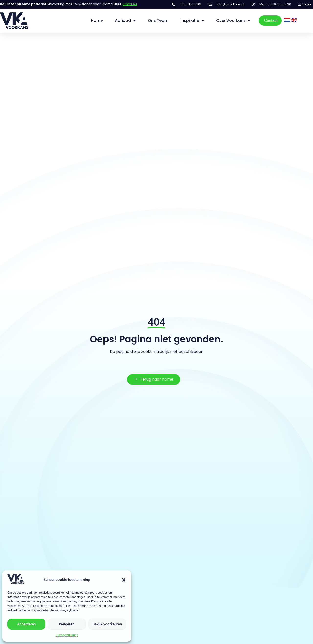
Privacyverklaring (67, 635)
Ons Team (158, 20)
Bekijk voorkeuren (107, 624)
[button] (124, 580)
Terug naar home (154, 383)
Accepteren (26, 624)
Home (97, 20)
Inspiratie (192, 21)
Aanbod (125, 21)
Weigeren (67, 624)
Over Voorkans (233, 21)
